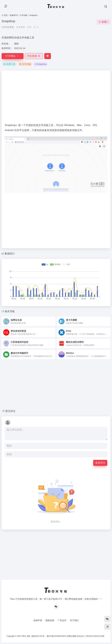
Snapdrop (10, 125)
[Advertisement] (56, 98)
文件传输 (24, 15)
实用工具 (9, 64)
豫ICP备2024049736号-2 (57, 636)
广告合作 (62, 620)
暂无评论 (10, 411)
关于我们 (74, 620)
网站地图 (72, 636)
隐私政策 (50, 620)
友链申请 (38, 620)
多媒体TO (14, 15)
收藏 (103, 22)
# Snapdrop (41, 64)
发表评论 (100, 463)
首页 (6, 15)
